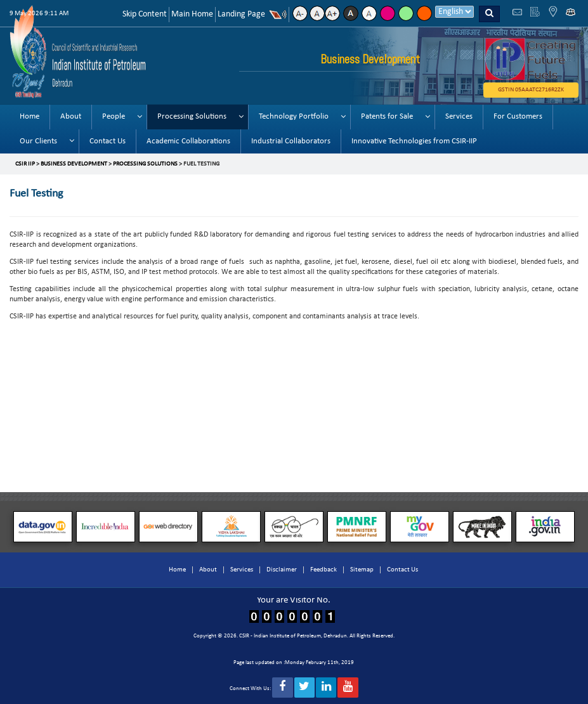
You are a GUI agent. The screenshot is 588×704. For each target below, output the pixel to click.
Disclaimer (282, 570)
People (114, 116)
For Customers (518, 116)
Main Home (192, 14)
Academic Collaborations (188, 141)
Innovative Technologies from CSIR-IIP (414, 141)
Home (29, 116)
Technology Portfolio (294, 116)
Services (459, 116)
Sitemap (362, 570)
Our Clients (38, 141)
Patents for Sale (387, 116)
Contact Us (108, 141)
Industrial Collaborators (291, 141)
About (71, 116)
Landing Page (241, 14)
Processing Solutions (192, 116)
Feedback (323, 570)
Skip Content (145, 14)
